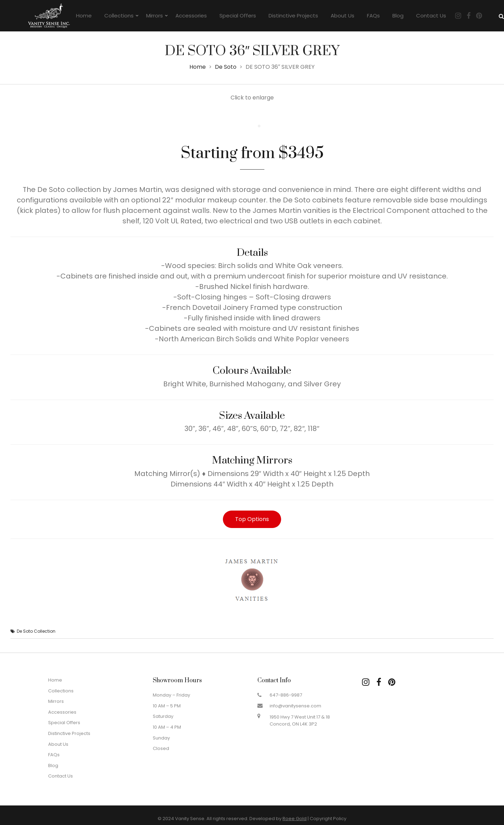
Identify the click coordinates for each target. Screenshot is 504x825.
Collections (119, 16)
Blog (398, 16)
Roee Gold (295, 819)
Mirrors (155, 16)
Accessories (191, 16)
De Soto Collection (36, 631)
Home (84, 16)
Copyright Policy (328, 819)
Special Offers (238, 16)
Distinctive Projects (293, 16)
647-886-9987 (286, 695)
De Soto (226, 67)
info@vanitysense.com (295, 706)
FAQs (373, 16)
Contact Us (431, 16)
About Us (343, 16)
